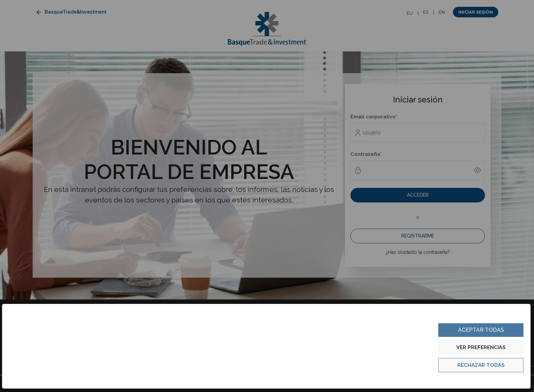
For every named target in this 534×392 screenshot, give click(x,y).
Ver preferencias (481, 347)
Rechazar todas (481, 365)
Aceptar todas (481, 330)
